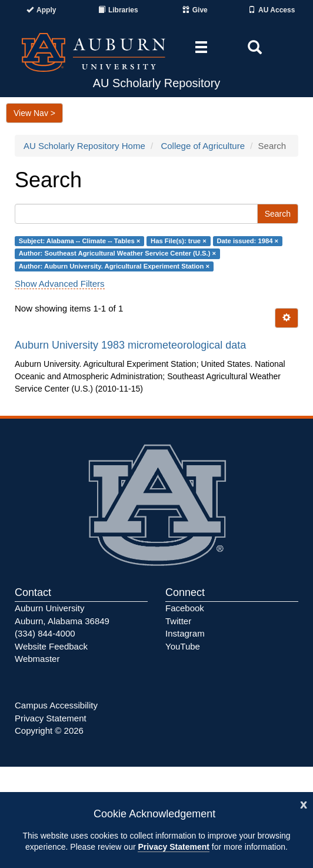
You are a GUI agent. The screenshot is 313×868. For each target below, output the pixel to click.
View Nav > (34, 113)
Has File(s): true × (179, 241)
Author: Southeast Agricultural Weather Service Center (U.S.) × (117, 254)
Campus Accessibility (56, 705)
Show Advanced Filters (60, 284)
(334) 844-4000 (45, 633)
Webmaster (37, 659)
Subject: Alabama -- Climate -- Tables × (80, 241)
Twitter (178, 621)
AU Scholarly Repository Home (84, 146)
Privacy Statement (173, 847)
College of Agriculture (203, 146)
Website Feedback (51, 646)
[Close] (304, 804)
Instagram (185, 633)
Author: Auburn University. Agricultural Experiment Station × (114, 266)
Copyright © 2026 (49, 730)
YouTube (183, 646)
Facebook (185, 608)
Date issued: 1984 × (247, 241)
